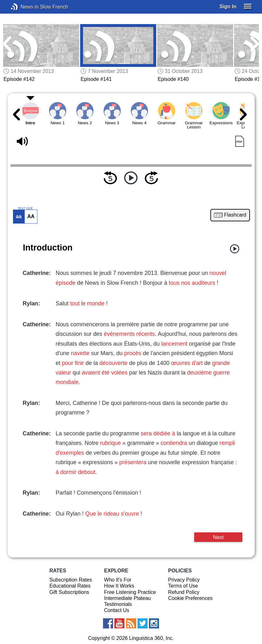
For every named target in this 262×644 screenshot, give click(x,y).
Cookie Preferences (191, 598)
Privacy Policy (184, 580)
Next (218, 537)
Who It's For (118, 580)
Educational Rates (70, 586)
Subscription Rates (71, 580)
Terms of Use (183, 586)
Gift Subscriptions (69, 592)
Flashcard (235, 215)
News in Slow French (24, 7)
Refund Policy (184, 592)
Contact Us (117, 610)
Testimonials (118, 604)
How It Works (119, 586)
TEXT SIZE (25, 208)
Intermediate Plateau (128, 598)
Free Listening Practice (130, 592)
